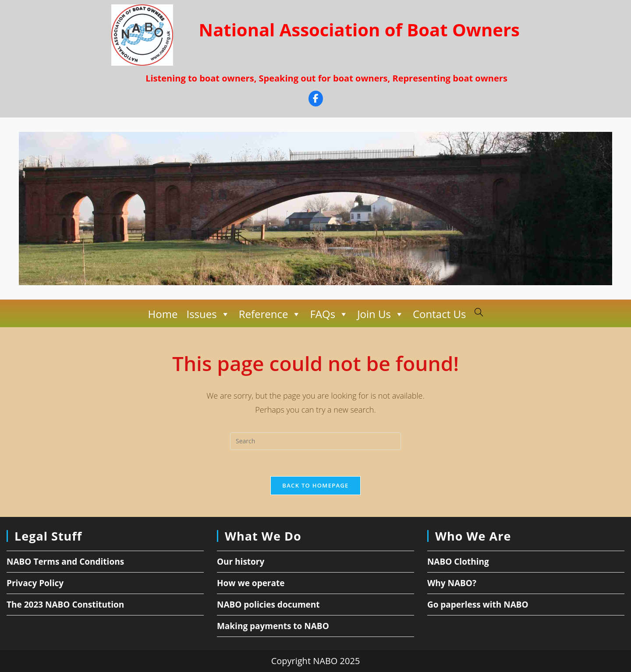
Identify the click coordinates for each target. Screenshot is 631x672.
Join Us (381, 314)
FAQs (329, 314)
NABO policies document (268, 605)
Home (163, 314)
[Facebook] (316, 100)
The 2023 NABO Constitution (65, 605)
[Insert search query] (315, 441)
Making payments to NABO (273, 626)
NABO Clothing (458, 562)
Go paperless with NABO (478, 605)
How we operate (251, 583)
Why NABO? (452, 583)
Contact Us (439, 314)
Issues (208, 314)
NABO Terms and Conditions (65, 562)
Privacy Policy (35, 583)
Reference (270, 314)
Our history (241, 562)
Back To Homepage (315, 485)
